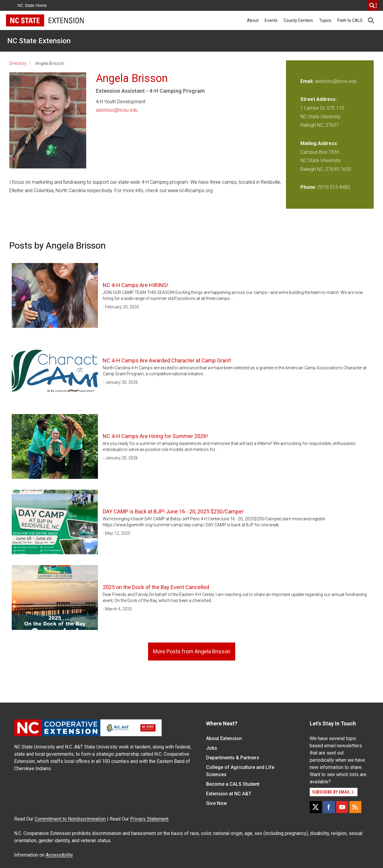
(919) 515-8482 (334, 187)
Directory (18, 63)
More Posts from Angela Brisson (192, 651)
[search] (373, 5)
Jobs (212, 748)
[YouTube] (342, 807)
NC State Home (32, 5)
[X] (316, 807)
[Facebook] (329, 807)
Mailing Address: (319, 143)
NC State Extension (39, 41)
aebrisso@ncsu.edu (117, 110)
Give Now (216, 803)
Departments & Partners (233, 758)
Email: (308, 81)
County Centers (298, 20)
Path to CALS (350, 20)
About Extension (224, 738)
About (253, 20)
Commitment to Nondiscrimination (70, 819)
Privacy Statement (149, 819)
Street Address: (319, 99)
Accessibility (59, 855)
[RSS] (355, 807)
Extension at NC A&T (229, 794)
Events (271, 20)
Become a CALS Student (233, 784)
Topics (325, 20)
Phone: (308, 187)
